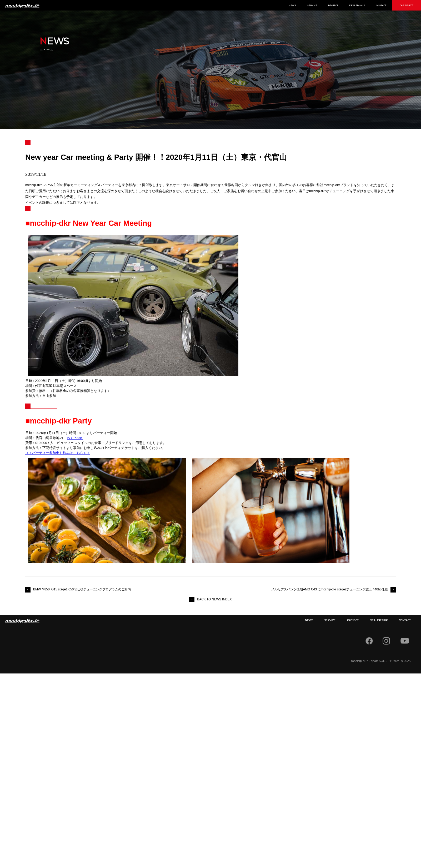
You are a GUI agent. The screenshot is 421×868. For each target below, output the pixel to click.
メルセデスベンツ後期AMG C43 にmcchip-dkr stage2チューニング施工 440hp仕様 (330, 589)
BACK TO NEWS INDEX (214, 599)
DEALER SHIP (357, 5)
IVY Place (75, 438)
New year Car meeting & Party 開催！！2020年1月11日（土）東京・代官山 (156, 157)
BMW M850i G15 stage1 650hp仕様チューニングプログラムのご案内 (82, 589)
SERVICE (312, 5)
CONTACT (381, 5)
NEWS (292, 5)
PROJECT (333, 5)
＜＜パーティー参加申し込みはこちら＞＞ (58, 453)
